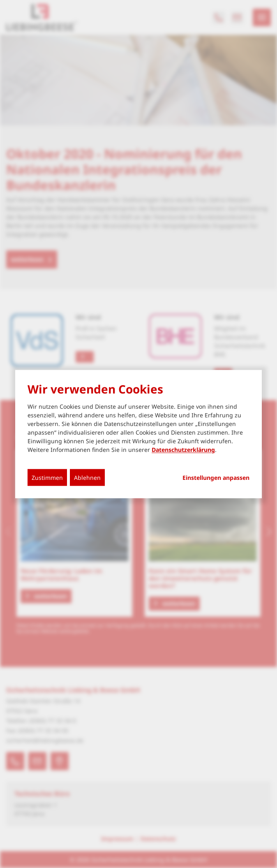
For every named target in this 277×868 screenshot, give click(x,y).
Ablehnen (87, 478)
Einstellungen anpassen (216, 478)
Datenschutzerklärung (183, 450)
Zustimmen (47, 478)
